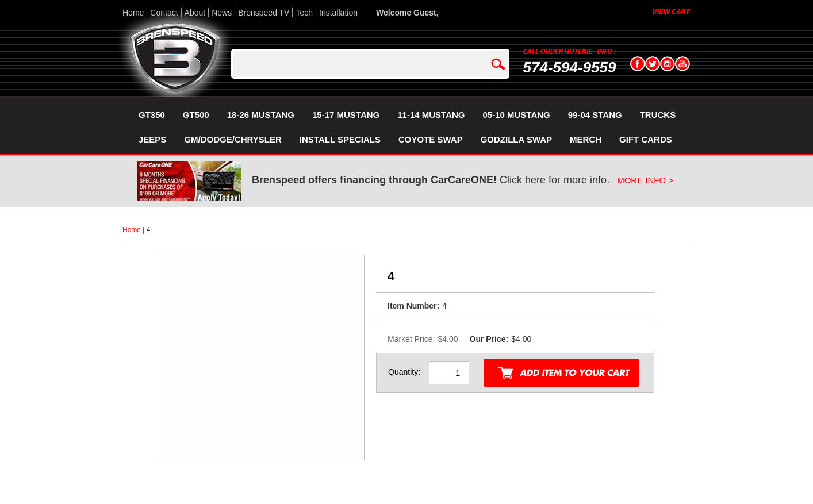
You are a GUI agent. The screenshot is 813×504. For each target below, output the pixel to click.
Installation (338, 13)
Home (133, 13)
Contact (164, 13)
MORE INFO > (645, 180)
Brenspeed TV (264, 13)
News (222, 13)
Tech (304, 13)
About (195, 13)
